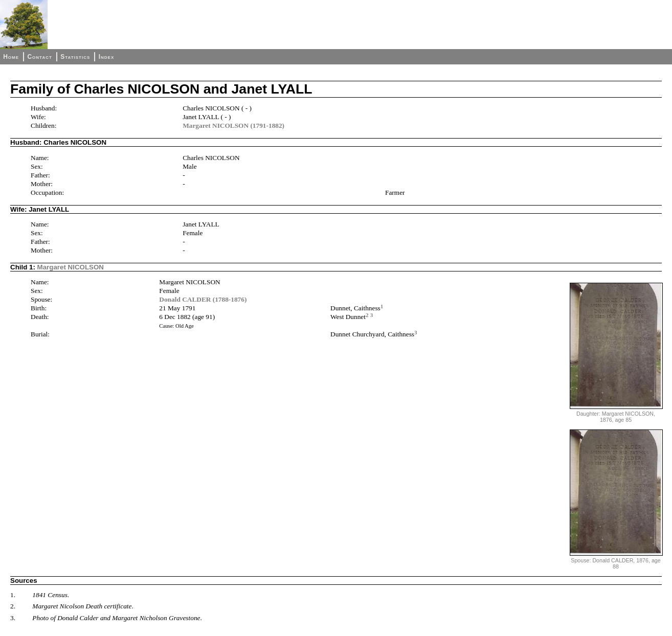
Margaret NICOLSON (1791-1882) (233, 126)
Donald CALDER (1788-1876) (203, 299)
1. (13, 595)
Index (107, 57)
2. (13, 606)
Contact (39, 57)
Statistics (75, 57)
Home (11, 57)
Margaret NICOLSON (71, 267)
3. (13, 618)
